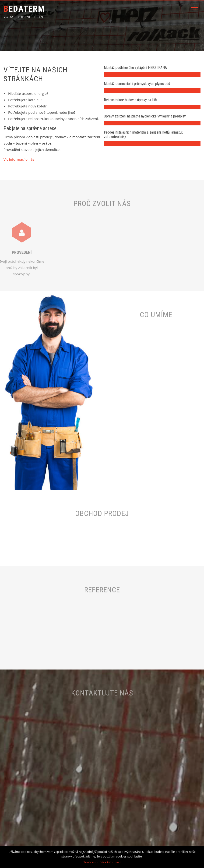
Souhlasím (91, 862)
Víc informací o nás (19, 159)
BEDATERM (24, 9)
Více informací (111, 862)
